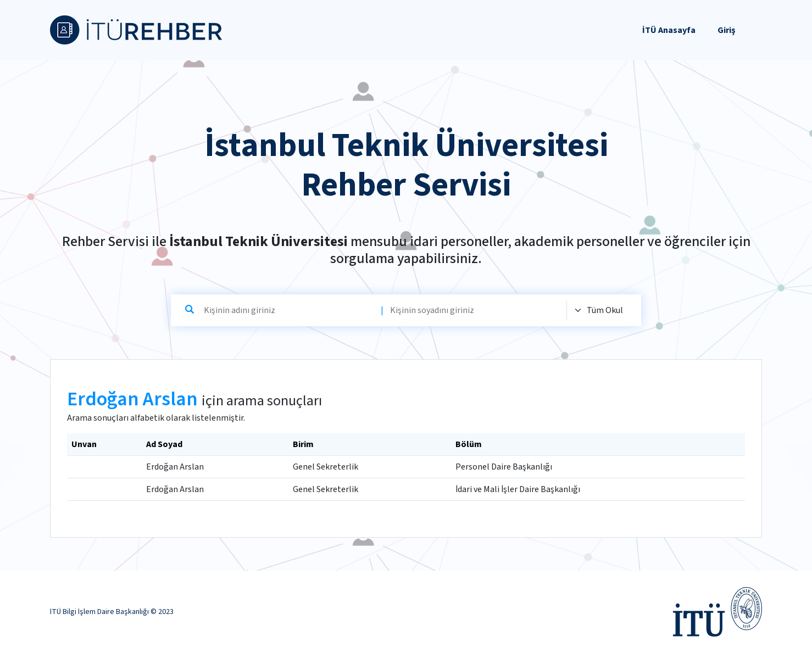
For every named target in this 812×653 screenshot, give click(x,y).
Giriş (727, 30)
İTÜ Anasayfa (669, 30)
